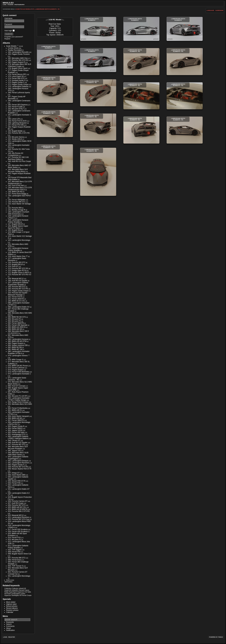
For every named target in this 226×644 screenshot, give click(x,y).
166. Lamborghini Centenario (19, 101)
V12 (26, 592)
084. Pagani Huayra (16, 343)
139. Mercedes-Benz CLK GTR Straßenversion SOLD (20, 189)
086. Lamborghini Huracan (18, 339)
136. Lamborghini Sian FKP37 (19, 196)
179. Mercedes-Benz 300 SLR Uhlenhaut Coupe (20, 65)
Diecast (21, 590)
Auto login (10, 31)
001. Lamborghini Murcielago (19, 576)
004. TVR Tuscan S (15, 566)
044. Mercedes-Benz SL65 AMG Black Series (18, 454)
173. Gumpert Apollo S (17, 80)
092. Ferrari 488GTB (16, 323)
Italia (29, 592)
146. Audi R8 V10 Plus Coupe (19, 161)
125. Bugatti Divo (14, 230)
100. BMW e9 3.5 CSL (17, 301)
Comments (10, 626)
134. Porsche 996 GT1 (17, 202)
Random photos (12, 610)
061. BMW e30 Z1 (15, 410)
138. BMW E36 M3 (15, 192)
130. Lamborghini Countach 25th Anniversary (19, 213)
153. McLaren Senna (16, 137)
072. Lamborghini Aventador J (19, 374)
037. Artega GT (14, 473)
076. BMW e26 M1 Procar (18, 366)
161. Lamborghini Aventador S (20, 115)
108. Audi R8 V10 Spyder (18, 281)
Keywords (10, 622)
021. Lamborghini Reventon (19, 517)
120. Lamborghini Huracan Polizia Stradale (18, 249)
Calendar (10, 612)
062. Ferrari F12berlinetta (18, 408)
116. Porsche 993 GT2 (17, 262)
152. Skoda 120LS (15, 139)
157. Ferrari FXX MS (16, 125)
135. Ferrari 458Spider (17, 200)
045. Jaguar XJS (14, 451)
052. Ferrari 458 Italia (16, 432)
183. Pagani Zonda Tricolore (19, 54)
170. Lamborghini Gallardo (18, 87)
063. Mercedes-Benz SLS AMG (20, 404)
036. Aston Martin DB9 (17, 475)
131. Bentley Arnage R (17, 210)
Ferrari (24, 595)
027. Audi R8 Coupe (16, 503)
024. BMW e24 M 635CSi (18, 509)
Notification (10, 630)
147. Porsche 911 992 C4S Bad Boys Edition (18, 158)
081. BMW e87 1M (15, 349)
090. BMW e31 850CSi (17, 327)
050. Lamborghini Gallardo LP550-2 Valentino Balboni (18, 437)
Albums (6, 43)
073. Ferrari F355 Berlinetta (19, 372)
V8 (20, 595)
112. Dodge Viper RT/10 (17, 271)
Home (18, 9)
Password (8, 24)
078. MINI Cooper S (16, 360)
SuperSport (13, 592)
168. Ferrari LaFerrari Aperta (19, 93)
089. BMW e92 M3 (15, 329)
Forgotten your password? (14, 37)
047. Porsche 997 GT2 (17, 445)
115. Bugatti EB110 (15, 264)
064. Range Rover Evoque (18, 402)
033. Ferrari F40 (14, 483)
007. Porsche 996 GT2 (17, 558)
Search (9, 624)
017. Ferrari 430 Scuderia (18, 529)
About (8, 628)
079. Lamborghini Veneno (18, 356)
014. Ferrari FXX (14, 538)
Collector (15, 588)
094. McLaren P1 (14, 319)
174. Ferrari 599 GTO (16, 78)
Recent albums (12, 608)
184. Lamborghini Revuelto (18, 52)
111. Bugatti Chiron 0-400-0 (19, 273)
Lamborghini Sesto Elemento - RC (141, 62)
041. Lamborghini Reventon (19, 463)
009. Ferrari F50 (14, 552)
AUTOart (8, 594)
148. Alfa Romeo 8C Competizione (16, 154)
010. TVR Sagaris (15, 550)
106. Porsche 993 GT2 (17, 287)
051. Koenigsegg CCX (17, 434)
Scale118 (8, 590)
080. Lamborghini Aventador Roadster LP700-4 (19, 352)
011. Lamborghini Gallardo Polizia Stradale (18, 547)
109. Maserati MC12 (16, 279)
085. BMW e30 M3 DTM (17, 341)
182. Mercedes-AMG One (18, 58)
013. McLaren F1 (14, 540)
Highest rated (11, 604)
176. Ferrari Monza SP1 (17, 74)
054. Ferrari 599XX (15, 428)
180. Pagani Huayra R (16, 62)
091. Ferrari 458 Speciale (18, 325)
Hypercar (8, 595)
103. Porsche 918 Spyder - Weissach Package (18, 294)
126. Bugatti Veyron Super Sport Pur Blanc (18, 227)
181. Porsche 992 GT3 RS (18, 60)
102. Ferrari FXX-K (15, 297)
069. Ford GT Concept (17, 386)
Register (7, 39)
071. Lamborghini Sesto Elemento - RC (46, 9)
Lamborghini (15, 594)
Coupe (29, 595)
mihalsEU (15, 590)
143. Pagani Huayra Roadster (19, 173)
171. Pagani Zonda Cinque (18, 84)
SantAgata (15, 595)
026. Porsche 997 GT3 (17, 505)
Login (5, 637)
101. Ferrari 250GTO (16, 299)
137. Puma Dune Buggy (17, 194)
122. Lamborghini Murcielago (19, 240)
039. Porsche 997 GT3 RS (18, 467)
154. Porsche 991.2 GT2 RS (19, 133)
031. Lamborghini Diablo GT (19, 489)
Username (8, 18)
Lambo (23, 594)
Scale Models (26, 9)
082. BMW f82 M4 (15, 347)
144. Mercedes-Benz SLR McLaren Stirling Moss (18, 170)
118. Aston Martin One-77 (18, 256)
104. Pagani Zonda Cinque (18, 291)
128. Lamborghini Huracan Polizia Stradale (18, 221)
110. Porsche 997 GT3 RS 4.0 (20, 275)
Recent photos (12, 606)
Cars (8, 580)
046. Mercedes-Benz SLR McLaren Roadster (18, 448)
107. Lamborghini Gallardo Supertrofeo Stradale (18, 284)
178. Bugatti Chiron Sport (18, 68)
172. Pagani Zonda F (16, 82)
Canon (27, 590)
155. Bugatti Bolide (15, 131)
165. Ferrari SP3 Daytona (18, 105)
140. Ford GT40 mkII (16, 186)
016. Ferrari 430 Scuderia (18, 531)
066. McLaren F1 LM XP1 (18, 396)
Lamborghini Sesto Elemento (98, 29)
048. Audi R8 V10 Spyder (18, 443)
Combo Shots (13, 48)
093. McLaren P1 (14, 321)
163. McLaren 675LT (16, 109)
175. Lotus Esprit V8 (16, 76)
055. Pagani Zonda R (16, 426)
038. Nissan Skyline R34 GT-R (20, 469)
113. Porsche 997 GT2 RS (18, 268)
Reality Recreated (15, 50)
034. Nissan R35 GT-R (17, 481)
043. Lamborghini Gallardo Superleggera (18, 458)
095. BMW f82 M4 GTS (17, 317)
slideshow (219, 10)
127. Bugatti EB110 (15, 224)
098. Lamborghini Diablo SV (19, 307)
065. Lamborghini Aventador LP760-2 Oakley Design (19, 399)
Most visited (11, 602)
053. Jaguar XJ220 (15, 430)
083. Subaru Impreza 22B (18, 345)
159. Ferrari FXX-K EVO (17, 121)
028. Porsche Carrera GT (18, 501)
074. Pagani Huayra (16, 370)
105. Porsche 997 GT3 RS (18, 289)
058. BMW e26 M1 (15, 418)
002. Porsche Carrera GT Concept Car (18, 573)
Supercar (21, 592)
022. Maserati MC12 (16, 515)
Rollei (6, 592)
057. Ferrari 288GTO (16, 420)
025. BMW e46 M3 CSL (17, 507)
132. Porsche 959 (15, 208)
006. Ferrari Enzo (15, 560)
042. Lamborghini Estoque (18, 461)
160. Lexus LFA (14, 119)
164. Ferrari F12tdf (15, 107)
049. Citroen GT (14, 441)
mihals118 (22, 588)
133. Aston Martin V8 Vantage (19, 204)
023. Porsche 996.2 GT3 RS (19, 511)
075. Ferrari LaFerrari (16, 368)
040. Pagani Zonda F (16, 465)
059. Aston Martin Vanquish (18, 416)
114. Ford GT (13, 266)
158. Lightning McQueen (17, 123)
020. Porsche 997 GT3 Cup (18, 519)
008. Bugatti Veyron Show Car (20, 554)
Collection (8, 588)
